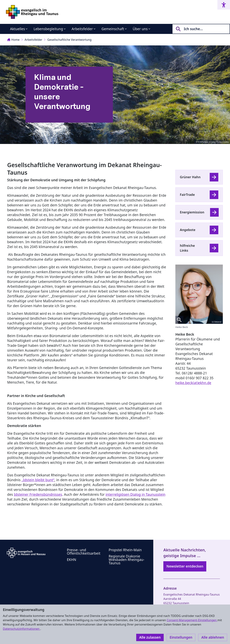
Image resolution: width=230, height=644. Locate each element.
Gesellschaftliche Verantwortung (69, 40)
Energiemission (192, 212)
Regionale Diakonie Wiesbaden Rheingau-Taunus (127, 560)
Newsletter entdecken (185, 566)
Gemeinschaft (113, 29)
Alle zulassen (150, 637)
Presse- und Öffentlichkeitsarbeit (84, 552)
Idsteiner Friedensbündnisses (38, 494)
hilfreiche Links (187, 248)
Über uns (140, 29)
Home (13, 40)
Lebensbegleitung (48, 29)
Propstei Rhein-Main (125, 550)
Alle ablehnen (213, 637)
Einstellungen (181, 637)
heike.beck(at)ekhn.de (193, 383)
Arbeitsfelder (82, 29)
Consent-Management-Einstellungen (192, 620)
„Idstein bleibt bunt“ (38, 480)
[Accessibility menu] (224, 5)
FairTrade (187, 195)
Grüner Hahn (190, 177)
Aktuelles (18, 29)
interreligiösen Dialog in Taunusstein (135, 494)
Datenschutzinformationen (22, 629)
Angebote (188, 230)
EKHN (72, 560)
